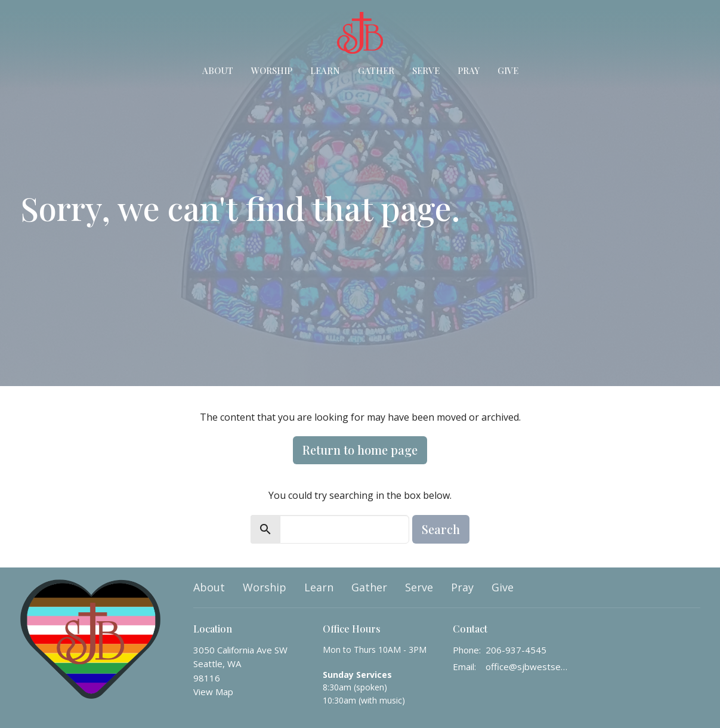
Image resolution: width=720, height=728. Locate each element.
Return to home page (360, 450)
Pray (469, 70)
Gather (376, 70)
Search (441, 529)
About (218, 70)
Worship (272, 70)
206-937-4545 (516, 650)
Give (508, 70)
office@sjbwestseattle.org (528, 667)
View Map (213, 692)
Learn (325, 70)
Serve (426, 70)
